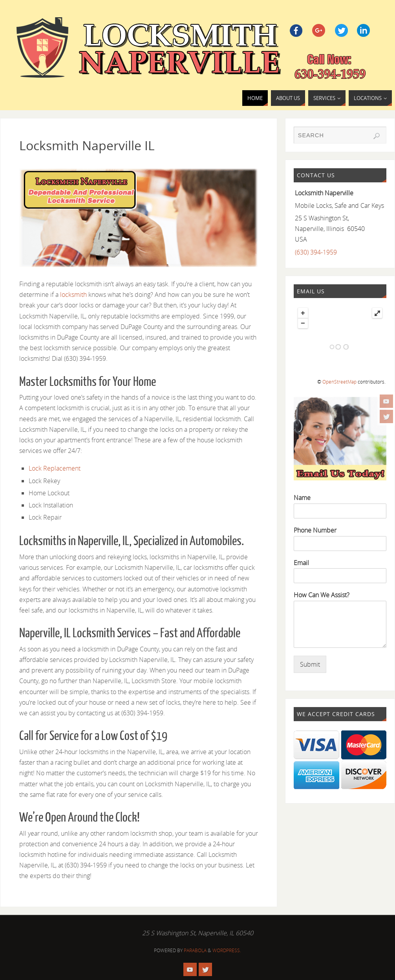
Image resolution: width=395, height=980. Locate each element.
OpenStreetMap (339, 382)
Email (301, 563)
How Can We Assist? (322, 595)
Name (302, 498)
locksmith (73, 295)
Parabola (195, 950)
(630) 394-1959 (316, 252)
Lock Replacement (55, 468)
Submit (310, 664)
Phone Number (315, 530)
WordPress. (227, 950)
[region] (139, 218)
